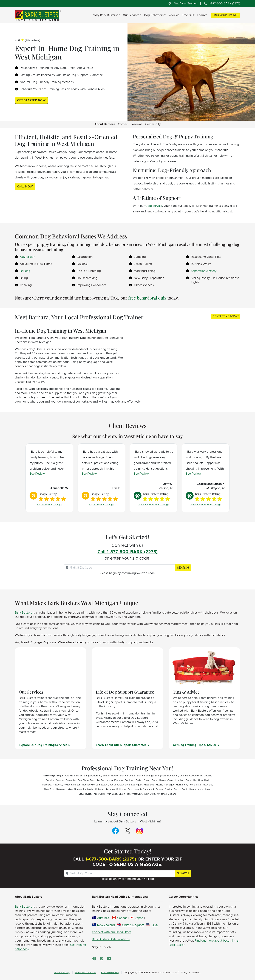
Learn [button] (201, 15)
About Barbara (105, 124)
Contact (123, 124)
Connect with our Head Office (112, 932)
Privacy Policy (62, 973)
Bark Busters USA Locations (111, 939)
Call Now (25, 187)
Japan (139, 918)
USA (155, 925)
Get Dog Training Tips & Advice (195, 745)
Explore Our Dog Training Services (43, 745)
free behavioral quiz (147, 298)
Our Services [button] (131, 15)
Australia (103, 918)
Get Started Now (31, 100)
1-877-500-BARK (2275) (111, 859)
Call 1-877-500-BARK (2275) (128, 552)
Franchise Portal (110, 973)
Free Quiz (188, 15)
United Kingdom (133, 925)
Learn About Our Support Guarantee (121, 745)
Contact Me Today (226, 316)
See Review (37, 474)
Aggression (28, 257)
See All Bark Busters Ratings (154, 505)
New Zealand (106, 925)
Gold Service (154, 206)
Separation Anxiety (204, 271)
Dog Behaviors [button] (154, 15)
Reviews (174, 15)
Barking (25, 271)
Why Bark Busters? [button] (106, 15)
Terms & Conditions (85, 973)
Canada (122, 918)
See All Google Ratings (49, 505)
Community (153, 124)
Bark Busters (23, 613)
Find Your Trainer (226, 15)
